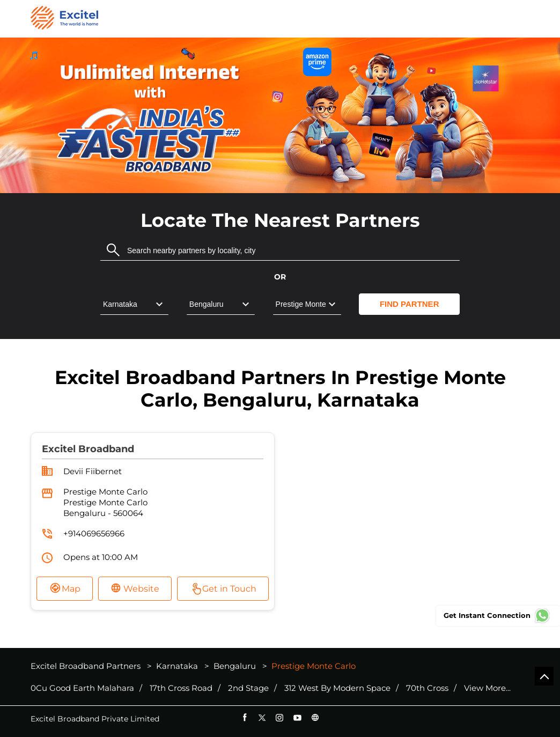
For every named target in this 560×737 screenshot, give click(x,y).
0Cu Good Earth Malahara (82, 688)
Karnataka (177, 666)
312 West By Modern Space (337, 688)
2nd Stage (248, 688)
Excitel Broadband (88, 449)
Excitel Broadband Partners (87, 666)
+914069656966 (94, 533)
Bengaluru (235, 666)
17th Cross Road (181, 688)
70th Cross (427, 688)
